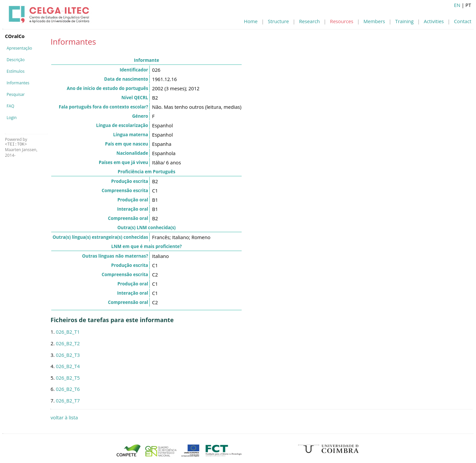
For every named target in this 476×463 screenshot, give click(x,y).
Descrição (16, 60)
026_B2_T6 (68, 389)
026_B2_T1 (68, 332)
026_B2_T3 (68, 355)
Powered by (16, 142)
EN (457, 5)
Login (12, 118)
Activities (434, 21)
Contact (463, 21)
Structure (278, 21)
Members (374, 21)
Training (405, 21)
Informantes (18, 83)
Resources (341, 21)
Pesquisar (16, 94)
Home (251, 21)
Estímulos (16, 71)
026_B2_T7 (68, 400)
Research (310, 21)
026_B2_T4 (68, 366)
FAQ (10, 106)
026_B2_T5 (68, 378)
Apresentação (19, 48)
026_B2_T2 (68, 343)
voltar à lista (64, 417)
